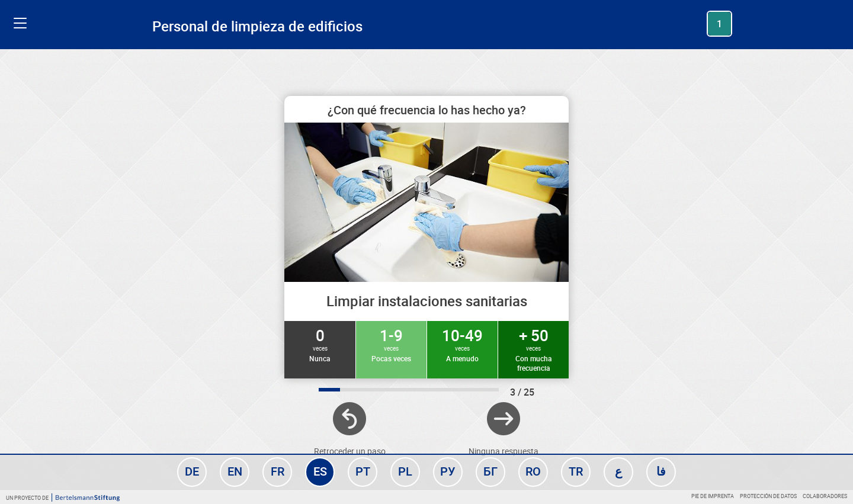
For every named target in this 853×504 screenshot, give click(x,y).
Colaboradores (825, 496)
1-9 (391, 344)
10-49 (462, 344)
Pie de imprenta (713, 496)
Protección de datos (768, 496)
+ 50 (533, 349)
